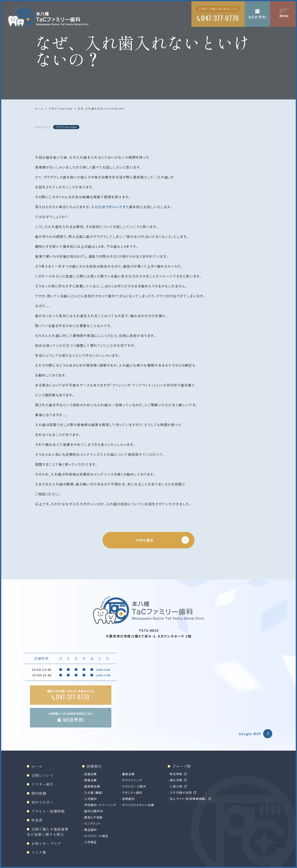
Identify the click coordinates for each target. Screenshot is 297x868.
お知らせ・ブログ (46, 843)
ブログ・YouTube (61, 108)
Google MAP (250, 734)
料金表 (37, 820)
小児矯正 (91, 842)
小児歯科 (91, 799)
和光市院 (176, 774)
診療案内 (94, 766)
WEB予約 (257, 17)
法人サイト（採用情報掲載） (188, 799)
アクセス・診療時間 (48, 811)
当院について (42, 775)
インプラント (92, 823)
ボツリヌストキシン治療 (138, 805)
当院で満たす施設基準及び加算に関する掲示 (48, 832)
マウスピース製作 (134, 786)
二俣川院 (176, 786)
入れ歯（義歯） (94, 792)
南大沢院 (176, 780)
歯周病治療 (92, 786)
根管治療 (91, 780)
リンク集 (39, 852)
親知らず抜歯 (93, 817)
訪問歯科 (128, 799)
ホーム (39, 108)
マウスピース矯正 (96, 836)
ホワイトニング (132, 780)
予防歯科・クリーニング (100, 805)
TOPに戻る (145, 540)
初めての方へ (42, 802)
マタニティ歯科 (132, 792)
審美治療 (128, 774)
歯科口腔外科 (94, 811)
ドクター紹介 (42, 784)
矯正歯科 (91, 830)
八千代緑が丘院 (181, 792)
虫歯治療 (91, 774)
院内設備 (39, 793)
